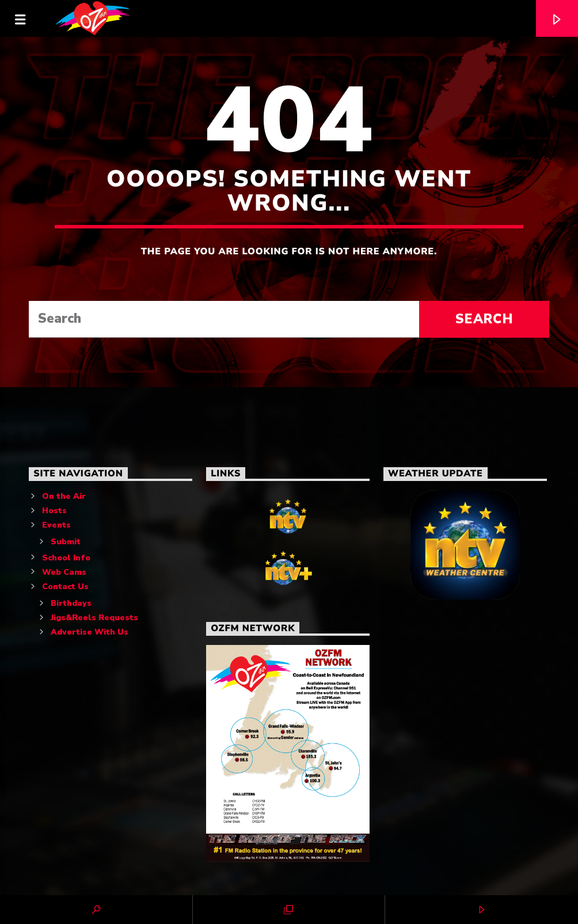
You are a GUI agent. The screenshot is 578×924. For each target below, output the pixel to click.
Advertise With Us (90, 632)
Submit (66, 542)
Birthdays (71, 603)
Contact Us (65, 587)
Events (56, 525)
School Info (66, 558)
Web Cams (64, 572)
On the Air (64, 496)
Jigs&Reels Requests (94, 618)
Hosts (54, 511)
